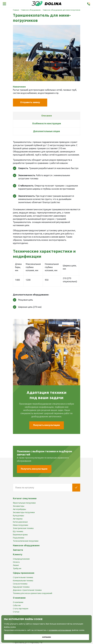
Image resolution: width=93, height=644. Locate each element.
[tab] (47, 116)
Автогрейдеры (19, 509)
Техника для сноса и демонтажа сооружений (33, 593)
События (17, 605)
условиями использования (60, 630)
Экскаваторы (19, 506)
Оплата (16, 562)
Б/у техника (18, 531)
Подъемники (19, 538)
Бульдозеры (18, 516)
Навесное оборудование (26, 545)
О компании (18, 602)
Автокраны (18, 519)
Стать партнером (21, 609)
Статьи (16, 612)
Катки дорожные (20, 522)
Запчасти (18, 550)
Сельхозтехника (20, 584)
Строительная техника (23, 577)
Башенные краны (20, 535)
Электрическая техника (23, 528)
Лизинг (16, 565)
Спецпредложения (21, 559)
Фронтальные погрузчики (24, 503)
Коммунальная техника (23, 581)
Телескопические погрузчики (26, 541)
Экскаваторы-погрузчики (24, 512)
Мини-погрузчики (21, 525)
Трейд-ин (17, 568)
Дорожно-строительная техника (27, 590)
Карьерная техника (21, 587)
